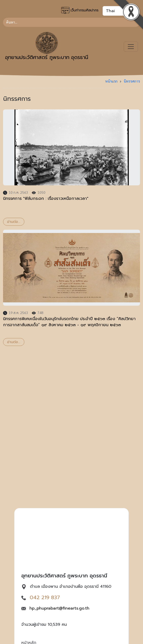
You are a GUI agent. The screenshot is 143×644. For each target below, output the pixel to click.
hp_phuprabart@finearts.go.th (59, 608)
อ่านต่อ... (14, 222)
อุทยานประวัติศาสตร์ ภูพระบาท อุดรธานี (47, 47)
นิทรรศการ (132, 81)
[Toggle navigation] (131, 47)
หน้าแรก (111, 81)
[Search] (71, 22)
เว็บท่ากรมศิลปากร (80, 10)
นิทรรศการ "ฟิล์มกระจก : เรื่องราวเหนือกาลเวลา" (46, 199)
